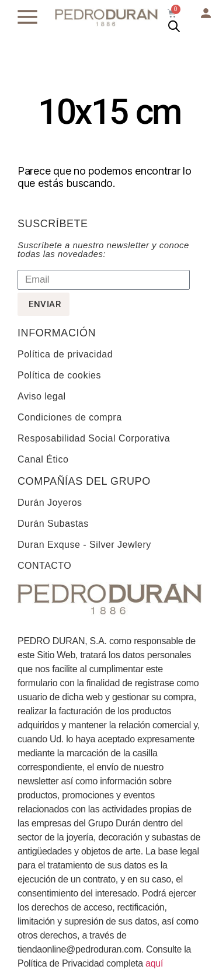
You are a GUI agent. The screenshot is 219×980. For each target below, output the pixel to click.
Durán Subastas (53, 524)
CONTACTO (44, 566)
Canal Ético (43, 459)
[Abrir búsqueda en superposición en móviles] (174, 26)
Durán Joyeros (50, 503)
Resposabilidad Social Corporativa (94, 438)
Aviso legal (42, 396)
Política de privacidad (65, 354)
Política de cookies (59, 375)
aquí (154, 963)
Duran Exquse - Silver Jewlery (84, 545)
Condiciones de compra (70, 417)
